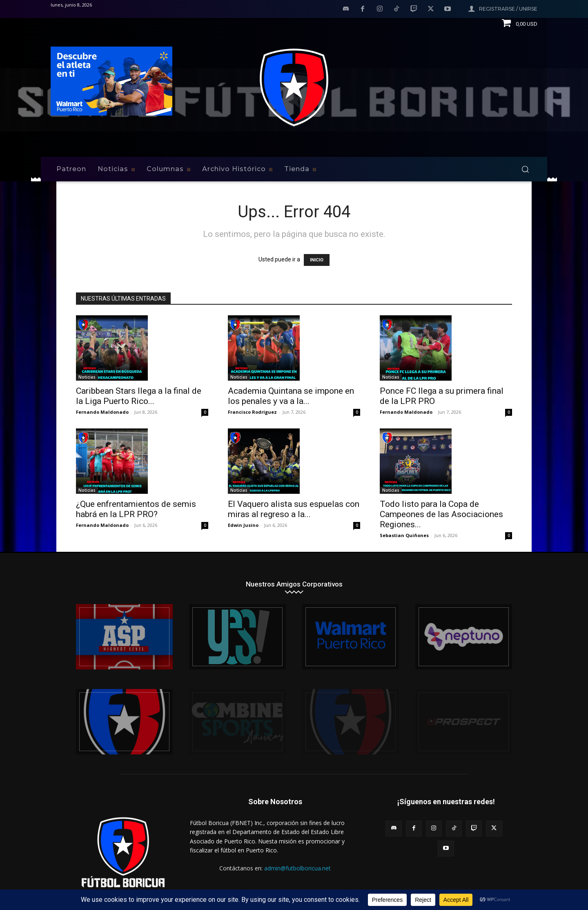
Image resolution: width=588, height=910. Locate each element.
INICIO (317, 260)
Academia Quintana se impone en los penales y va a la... (291, 396)
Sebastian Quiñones (404, 535)
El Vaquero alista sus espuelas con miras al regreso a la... (294, 509)
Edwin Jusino (243, 525)
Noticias (87, 377)
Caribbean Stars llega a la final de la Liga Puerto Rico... (139, 396)
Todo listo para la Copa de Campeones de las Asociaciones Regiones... (441, 514)
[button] (525, 169)
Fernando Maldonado (102, 412)
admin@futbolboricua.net (297, 868)
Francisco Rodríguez (252, 412)
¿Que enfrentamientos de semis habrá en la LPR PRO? (136, 509)
